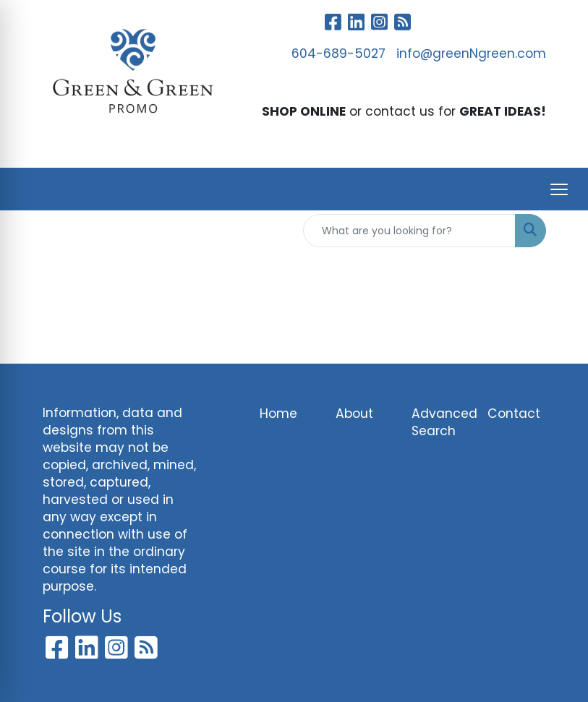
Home (278, 414)
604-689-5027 (338, 53)
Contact (514, 414)
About (354, 414)
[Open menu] (559, 189)
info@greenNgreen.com (471, 53)
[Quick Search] (409, 231)
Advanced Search (441, 422)
